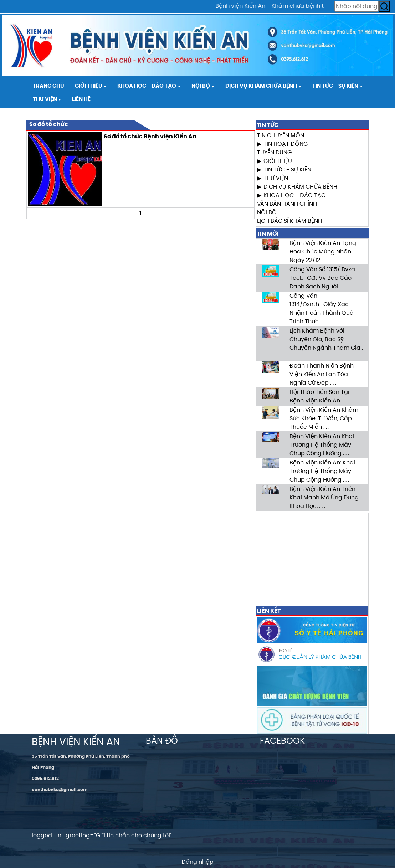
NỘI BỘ (267, 212)
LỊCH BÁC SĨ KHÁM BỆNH (289, 221)
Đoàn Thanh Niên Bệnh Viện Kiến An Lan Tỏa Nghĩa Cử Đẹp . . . (322, 374)
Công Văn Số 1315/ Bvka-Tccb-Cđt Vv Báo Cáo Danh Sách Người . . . (324, 278)
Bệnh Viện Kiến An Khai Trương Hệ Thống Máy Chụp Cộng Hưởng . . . (322, 445)
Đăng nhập (197, 862)
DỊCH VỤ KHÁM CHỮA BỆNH (300, 187)
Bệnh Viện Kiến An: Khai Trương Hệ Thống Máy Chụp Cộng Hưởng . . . (322, 471)
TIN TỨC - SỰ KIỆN (287, 170)
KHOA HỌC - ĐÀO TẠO (295, 195)
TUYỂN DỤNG (274, 152)
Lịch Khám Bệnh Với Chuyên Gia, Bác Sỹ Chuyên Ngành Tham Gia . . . (326, 343)
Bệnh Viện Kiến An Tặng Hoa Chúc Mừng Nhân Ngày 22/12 (323, 251)
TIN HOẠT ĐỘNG (286, 144)
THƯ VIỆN (276, 178)
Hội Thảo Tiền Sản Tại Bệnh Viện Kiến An (319, 396)
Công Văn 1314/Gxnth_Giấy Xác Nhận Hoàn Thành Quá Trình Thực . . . (322, 309)
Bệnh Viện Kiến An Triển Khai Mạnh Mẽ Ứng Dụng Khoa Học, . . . (324, 497)
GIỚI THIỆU (278, 161)
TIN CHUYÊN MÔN (281, 135)
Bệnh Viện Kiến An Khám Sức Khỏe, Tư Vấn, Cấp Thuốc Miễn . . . (324, 418)
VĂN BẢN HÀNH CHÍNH (287, 204)
